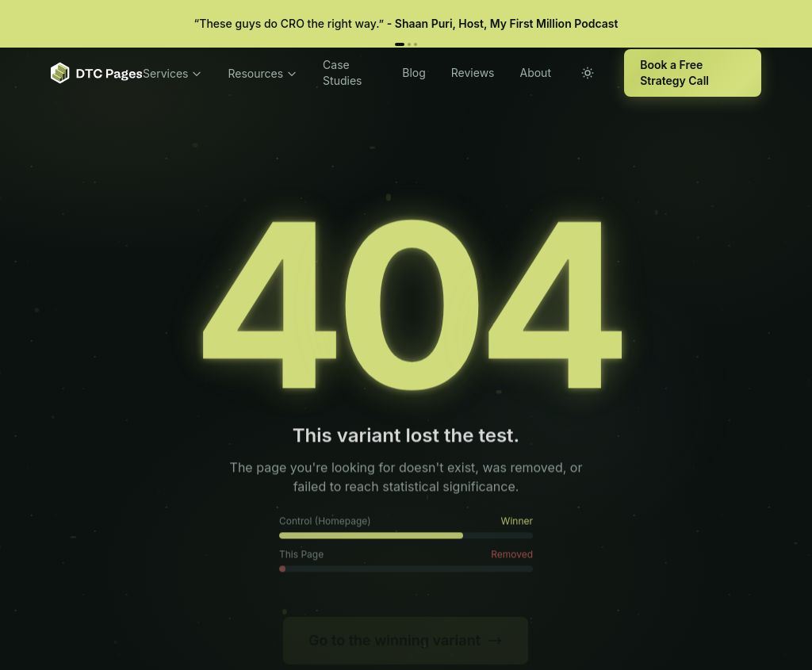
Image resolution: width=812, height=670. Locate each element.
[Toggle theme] (588, 73)
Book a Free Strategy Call (674, 73)
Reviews (473, 73)
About (535, 73)
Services (172, 73)
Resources (262, 73)
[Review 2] (409, 44)
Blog (414, 73)
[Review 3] (416, 44)
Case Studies (342, 73)
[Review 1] (400, 44)
